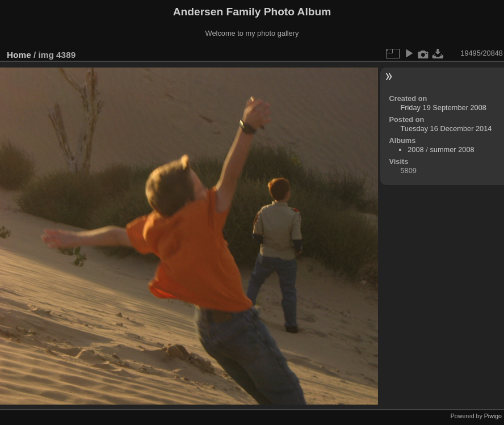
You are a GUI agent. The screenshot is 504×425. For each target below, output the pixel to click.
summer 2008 (452, 150)
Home (19, 55)
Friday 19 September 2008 (443, 108)
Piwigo (493, 416)
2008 (415, 150)
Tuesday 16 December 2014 (446, 129)
